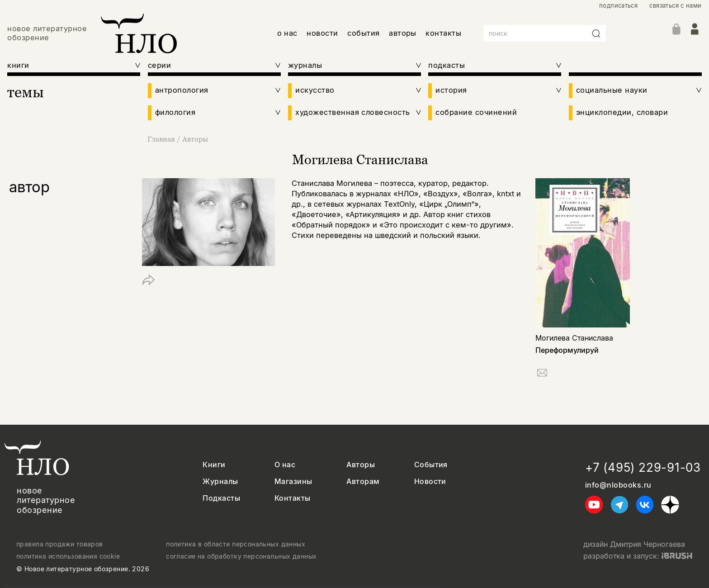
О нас (285, 465)
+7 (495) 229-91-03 (643, 467)
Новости (430, 481)
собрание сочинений (476, 112)
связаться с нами (675, 6)
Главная (162, 139)
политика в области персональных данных (236, 544)
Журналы (220, 481)
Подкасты (221, 498)
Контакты (293, 498)
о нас (287, 33)
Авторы (195, 139)
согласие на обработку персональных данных (241, 556)
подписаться (618, 6)
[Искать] (596, 33)
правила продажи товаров (60, 544)
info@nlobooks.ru (618, 485)
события (363, 33)
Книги (214, 465)
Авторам (363, 481)
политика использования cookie (68, 556)
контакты (443, 33)
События (431, 465)
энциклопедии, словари (622, 112)
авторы (403, 33)
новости (322, 33)
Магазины (293, 481)
